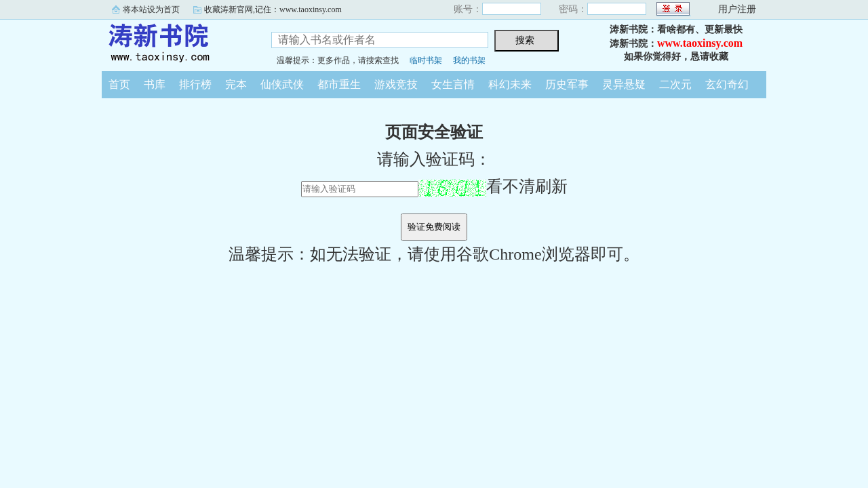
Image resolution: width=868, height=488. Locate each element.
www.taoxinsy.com (700, 43)
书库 (155, 84)
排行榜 (195, 84)
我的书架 (469, 60)
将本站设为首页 (151, 9)
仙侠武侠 (282, 84)
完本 (236, 84)
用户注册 (737, 9)
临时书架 (426, 60)
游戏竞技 (396, 84)
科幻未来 (510, 84)
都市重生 (339, 84)
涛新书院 (176, 43)
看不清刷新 (493, 186)
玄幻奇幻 (727, 84)
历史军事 (567, 84)
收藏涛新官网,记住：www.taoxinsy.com (273, 9)
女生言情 (453, 84)
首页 (119, 84)
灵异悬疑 (624, 84)
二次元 (675, 84)
